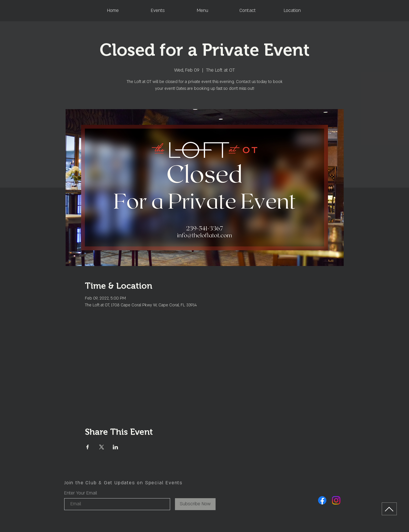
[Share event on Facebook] (88, 447)
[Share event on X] (102, 447)
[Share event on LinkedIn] (115, 447)
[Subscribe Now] (195, 504)
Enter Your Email (81, 493)
